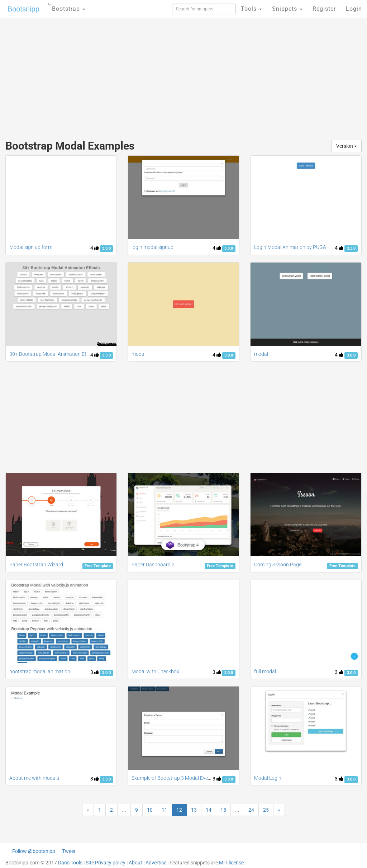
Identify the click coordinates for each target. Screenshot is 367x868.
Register (324, 9)
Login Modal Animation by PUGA (290, 247)
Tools (251, 9)
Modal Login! (268, 778)
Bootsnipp (23, 9)
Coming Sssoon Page (278, 565)
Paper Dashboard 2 (153, 565)
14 (209, 810)
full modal (265, 671)
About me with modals (34, 778)
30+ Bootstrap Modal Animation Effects (53, 354)
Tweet (69, 851)
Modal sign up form (31, 247)
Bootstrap (66, 7)
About (135, 863)
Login (354, 9)
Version (347, 146)
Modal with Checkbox (155, 671)
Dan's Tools (70, 863)
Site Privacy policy (106, 863)
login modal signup (152, 247)
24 (251, 810)
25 (266, 810)
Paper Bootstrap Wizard (36, 565)
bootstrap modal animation (40, 671)
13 (194, 810)
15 (223, 810)
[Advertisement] (124, 75)
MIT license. (232, 863)
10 (150, 810)
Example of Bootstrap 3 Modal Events (173, 778)
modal (139, 354)
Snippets (287, 9)
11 (165, 810)
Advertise (156, 863)
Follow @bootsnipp (34, 851)
